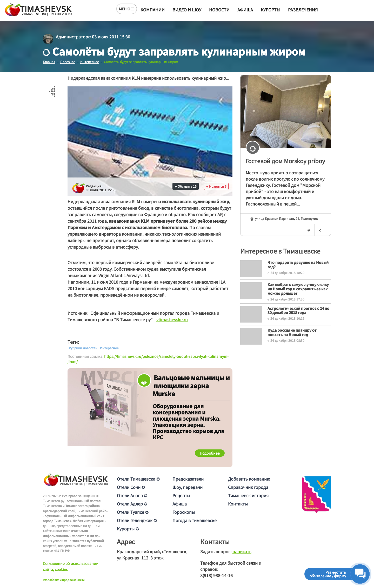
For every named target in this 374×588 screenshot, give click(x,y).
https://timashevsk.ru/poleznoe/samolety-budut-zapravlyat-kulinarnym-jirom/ (148, 359)
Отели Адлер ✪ (132, 504)
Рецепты (181, 495)
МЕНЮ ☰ (127, 9)
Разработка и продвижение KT (64, 580)
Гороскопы (184, 512)
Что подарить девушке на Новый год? (298, 265)
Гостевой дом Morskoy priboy (285, 161)
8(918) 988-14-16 (216, 575)
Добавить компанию (249, 479)
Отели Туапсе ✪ (133, 512)
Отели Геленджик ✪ (137, 520)
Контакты (238, 504)
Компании (153, 10)
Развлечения (303, 10)
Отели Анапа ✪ (132, 495)
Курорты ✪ (128, 529)
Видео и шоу (187, 10)
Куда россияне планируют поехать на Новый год (292, 332)
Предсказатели (188, 479)
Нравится (216, 186)
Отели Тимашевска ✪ (138, 479)
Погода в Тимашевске (195, 520)
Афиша (245, 10)
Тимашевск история (248, 495)
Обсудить (186, 186)
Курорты (271, 10)
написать (242, 551)
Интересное (109, 348)
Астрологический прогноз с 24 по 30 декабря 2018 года (298, 310)
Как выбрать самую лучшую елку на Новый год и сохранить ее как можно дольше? (298, 289)
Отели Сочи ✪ (131, 487)
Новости (219, 10)
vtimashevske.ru (172, 319)
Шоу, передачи (188, 487)
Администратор (72, 37)
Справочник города (248, 487)
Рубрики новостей (83, 348)
